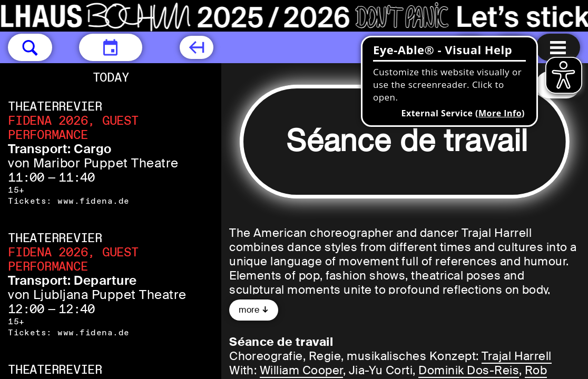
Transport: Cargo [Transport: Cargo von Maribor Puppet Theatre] (60, 149)
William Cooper (301, 370)
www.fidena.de (93, 201)
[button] (30, 47)
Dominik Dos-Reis (469, 370)
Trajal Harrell (517, 356)
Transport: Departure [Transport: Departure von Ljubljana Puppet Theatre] (72, 280)
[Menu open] (558, 47)
